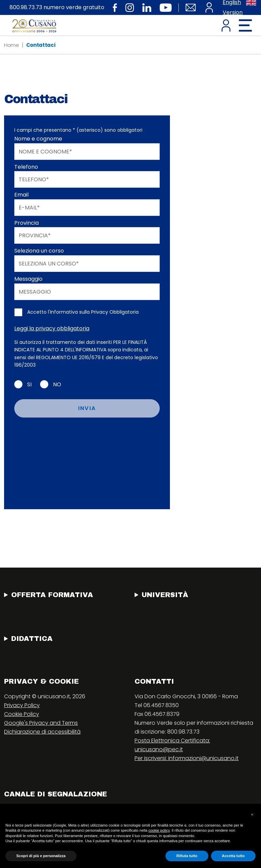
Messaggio (28, 279)
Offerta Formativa (52, 595)
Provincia (27, 223)
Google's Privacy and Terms (41, 723)
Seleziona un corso (39, 251)
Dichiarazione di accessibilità (42, 732)
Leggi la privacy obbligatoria (52, 328)
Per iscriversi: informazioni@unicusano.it (187, 758)
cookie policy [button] (159, 830)
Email (21, 195)
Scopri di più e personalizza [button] (41, 856)
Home (12, 45)
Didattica (32, 639)
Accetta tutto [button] (233, 856)
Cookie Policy (22, 714)
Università (165, 595)
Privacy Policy (22, 705)
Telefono (26, 167)
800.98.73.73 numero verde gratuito (57, 7)
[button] (252, 815)
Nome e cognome (38, 139)
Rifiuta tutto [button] (187, 856)
